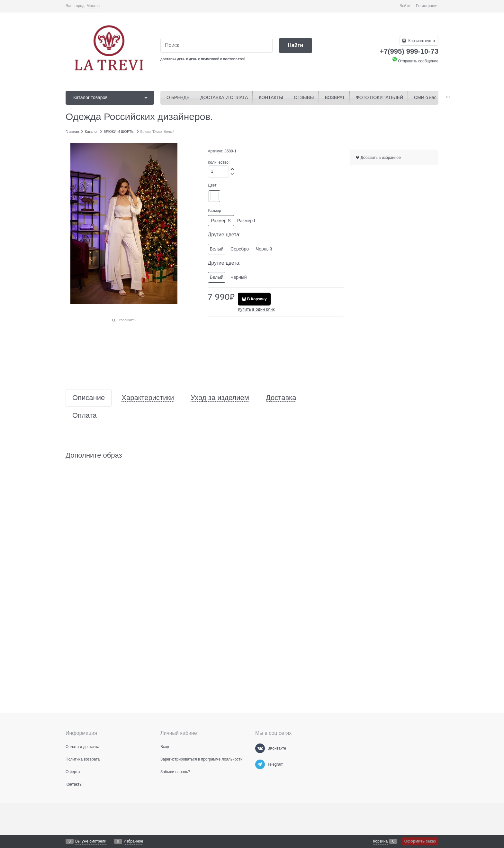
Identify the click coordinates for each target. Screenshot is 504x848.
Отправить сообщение (415, 61)
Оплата (85, 416)
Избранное (134, 841)
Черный (264, 249)
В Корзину (257, 299)
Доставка (281, 398)
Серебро (240, 249)
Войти (405, 6)
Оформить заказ (420, 841)
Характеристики (148, 398)
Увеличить (127, 320)
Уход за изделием (220, 398)
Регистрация (427, 6)
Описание (89, 398)
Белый (217, 249)
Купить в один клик (256, 309)
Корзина (380, 841)
